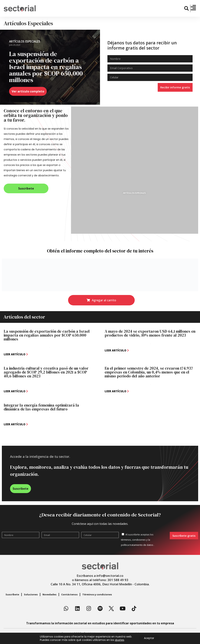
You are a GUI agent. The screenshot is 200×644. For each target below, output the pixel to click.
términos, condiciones (133, 540)
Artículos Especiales (25, 41)
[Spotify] (100, 609)
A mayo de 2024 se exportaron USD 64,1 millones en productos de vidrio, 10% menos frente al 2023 (150, 333)
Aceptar (149, 638)
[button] (187, 8)
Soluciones (31, 594)
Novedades (49, 594)
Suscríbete (12, 594)
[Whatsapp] (66, 609)
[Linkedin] (77, 609)
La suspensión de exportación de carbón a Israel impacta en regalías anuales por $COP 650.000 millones (47, 335)
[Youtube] (123, 609)
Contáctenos (69, 594)
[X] (111, 609)
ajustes (119, 640)
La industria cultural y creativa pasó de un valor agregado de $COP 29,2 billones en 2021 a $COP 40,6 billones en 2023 (46, 372)
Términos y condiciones (97, 594)
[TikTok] (134, 609)
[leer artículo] (16, 354)
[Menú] (193, 8)
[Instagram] (89, 609)
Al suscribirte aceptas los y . (138, 540)
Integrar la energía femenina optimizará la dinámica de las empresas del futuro (41, 407)
